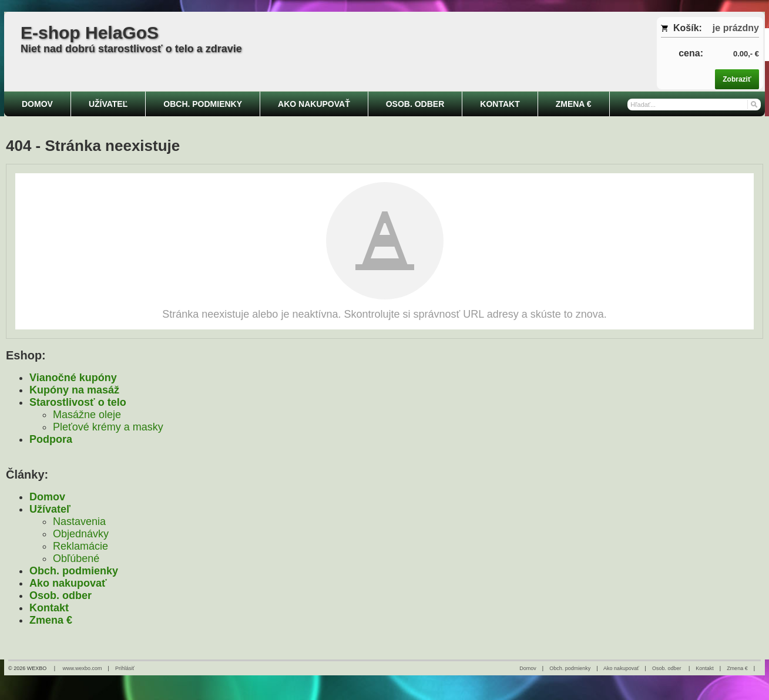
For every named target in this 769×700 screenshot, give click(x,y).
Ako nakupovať (68, 583)
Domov (47, 497)
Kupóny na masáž (74, 390)
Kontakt (49, 608)
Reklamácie (80, 546)
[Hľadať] (753, 104)
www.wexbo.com (83, 668)
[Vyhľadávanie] (694, 105)
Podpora (51, 439)
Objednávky (81, 534)
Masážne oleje (87, 415)
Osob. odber (61, 595)
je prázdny (736, 28)
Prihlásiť (125, 668)
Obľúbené (76, 558)
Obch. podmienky (74, 571)
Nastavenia (79, 521)
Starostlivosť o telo (78, 402)
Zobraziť (737, 79)
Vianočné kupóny (73, 378)
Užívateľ (50, 509)
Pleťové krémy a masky (108, 427)
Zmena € (51, 620)
